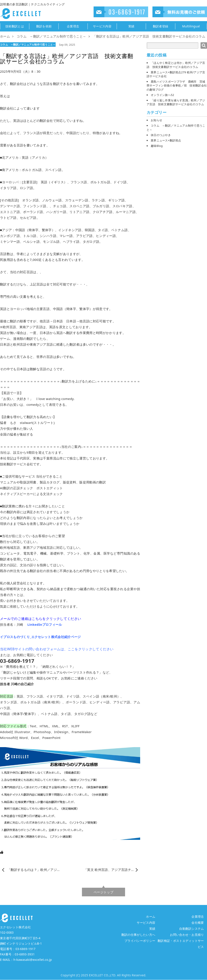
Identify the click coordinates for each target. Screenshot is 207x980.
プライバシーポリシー (140, 941)
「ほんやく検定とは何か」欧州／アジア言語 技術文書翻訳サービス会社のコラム (176, 65)
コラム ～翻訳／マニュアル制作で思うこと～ (28, 45)
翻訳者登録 (161, 26)
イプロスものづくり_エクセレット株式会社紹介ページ (40, 637)
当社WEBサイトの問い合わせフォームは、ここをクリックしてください (57, 649)
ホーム (151, 916)
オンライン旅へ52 (162, 95)
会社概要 (198, 923)
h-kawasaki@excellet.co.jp (33, 960)
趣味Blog (157, 146)
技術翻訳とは (15, 26)
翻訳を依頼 (44, 26)
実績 (131, 26)
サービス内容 (102, 26)
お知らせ (156, 120)
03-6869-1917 (26, 949)
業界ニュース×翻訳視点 (166, 140)
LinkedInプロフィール (45, 624)
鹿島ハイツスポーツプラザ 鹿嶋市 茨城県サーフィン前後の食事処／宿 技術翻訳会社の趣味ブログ (177, 85)
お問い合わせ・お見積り (187, 935)
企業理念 (73, 26)
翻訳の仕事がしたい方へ (138, 935)
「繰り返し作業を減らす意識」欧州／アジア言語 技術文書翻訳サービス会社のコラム (176, 102)
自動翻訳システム (192, 929)
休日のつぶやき (161, 135)
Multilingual (191, 26)
